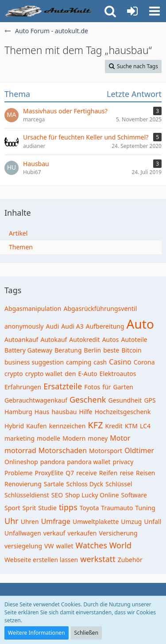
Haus (42, 412)
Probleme (19, 473)
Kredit (114, 426)
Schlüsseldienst (27, 495)
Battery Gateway (28, 350)
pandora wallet (89, 462)
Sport (12, 508)
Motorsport (106, 451)
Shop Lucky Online (92, 495)
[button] (154, 11)
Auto (140, 324)
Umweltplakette (96, 522)
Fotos (92, 387)
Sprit (29, 508)
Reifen (108, 473)
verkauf (54, 533)
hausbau (64, 412)
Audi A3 (72, 326)
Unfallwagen (23, 533)
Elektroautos (118, 374)
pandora (53, 462)
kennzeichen (68, 426)
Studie (47, 508)
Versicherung (118, 533)
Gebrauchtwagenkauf (36, 400)
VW (49, 546)
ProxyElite (49, 473)
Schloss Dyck (85, 484)
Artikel (18, 233)
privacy (123, 462)
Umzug (131, 522)
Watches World (104, 545)
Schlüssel (119, 484)
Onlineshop (21, 462)
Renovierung (23, 484)
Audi (52, 326)
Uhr (12, 521)
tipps (68, 507)
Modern (74, 438)
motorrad (20, 450)
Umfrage (56, 521)
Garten (123, 387)
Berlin (93, 350)
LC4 (145, 426)
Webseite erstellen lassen (41, 560)
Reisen (145, 473)
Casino (120, 362)
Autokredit (84, 339)
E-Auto (87, 374)
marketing (19, 438)
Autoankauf (21, 339)
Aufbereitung (105, 326)
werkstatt (98, 559)
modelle (48, 438)
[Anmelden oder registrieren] (132, 11)
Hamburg (18, 412)
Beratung (68, 350)
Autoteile (134, 339)
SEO (57, 495)
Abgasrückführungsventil (100, 308)
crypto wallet (44, 374)
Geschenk (88, 400)
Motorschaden (63, 450)
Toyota (89, 508)
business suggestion (34, 362)
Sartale (54, 484)
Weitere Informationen (37, 633)
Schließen (86, 633)
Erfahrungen (23, 387)
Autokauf (54, 339)
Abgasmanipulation (33, 308)
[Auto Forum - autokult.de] (50, 11)
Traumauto (117, 508)
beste (111, 350)
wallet (64, 546)
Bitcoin (131, 350)
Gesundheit (125, 400)
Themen (21, 247)
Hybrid (14, 426)
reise (127, 473)
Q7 (70, 473)
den (70, 374)
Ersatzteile (63, 386)
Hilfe (85, 412)
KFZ (95, 425)
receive (87, 473)
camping (79, 362)
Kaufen (37, 426)
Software (134, 495)
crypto (14, 374)
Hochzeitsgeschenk (123, 412)
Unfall (152, 522)
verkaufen (82, 533)
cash (100, 362)
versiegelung (23, 546)
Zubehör (130, 560)
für (106, 387)
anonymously (24, 326)
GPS (150, 400)
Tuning (145, 508)
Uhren (30, 522)
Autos (111, 339)
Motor (120, 438)
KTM (131, 426)
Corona (144, 362)
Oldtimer (139, 450)
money (98, 438)
